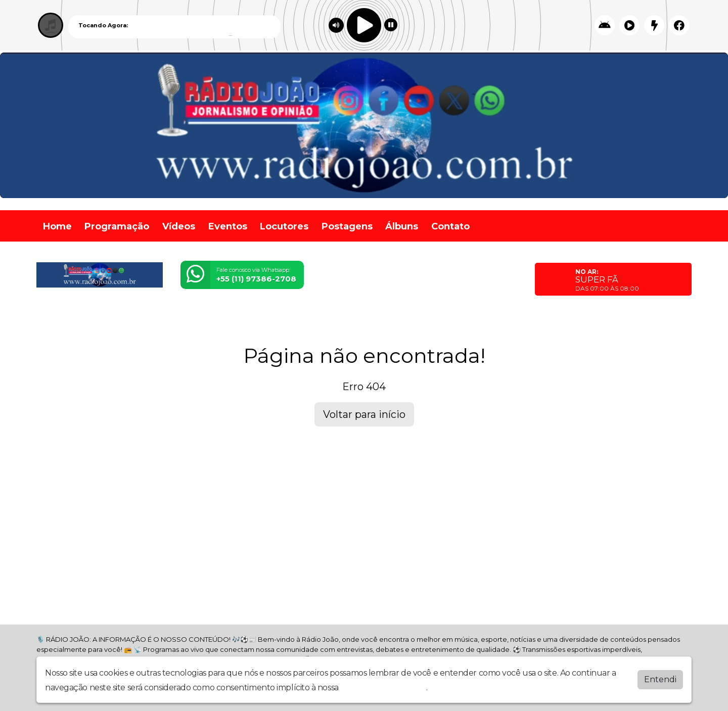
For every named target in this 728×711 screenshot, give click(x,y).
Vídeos (179, 226)
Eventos (228, 226)
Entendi (660, 679)
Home (57, 226)
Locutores (284, 226)
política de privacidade (383, 688)
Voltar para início (364, 414)
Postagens (347, 226)
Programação (117, 226)
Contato (450, 226)
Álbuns (402, 226)
